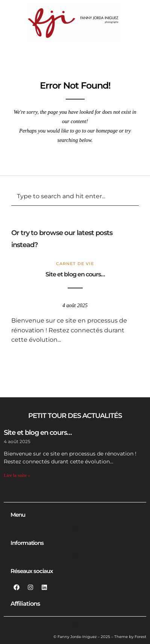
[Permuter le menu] (75, 529)
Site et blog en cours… (75, 274)
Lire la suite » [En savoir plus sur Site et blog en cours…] (17, 475)
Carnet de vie (75, 264)
